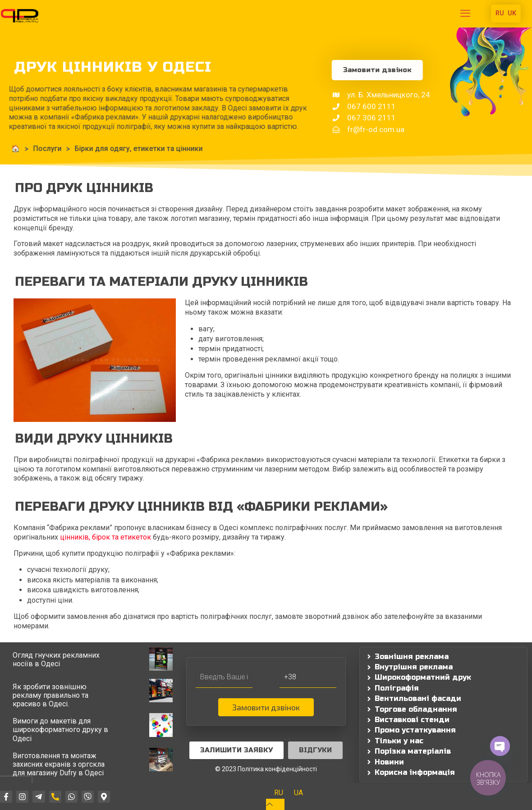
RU (500, 13)
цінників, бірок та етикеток (105, 537)
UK (512, 13)
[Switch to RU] (279, 793)
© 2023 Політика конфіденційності (266, 769)
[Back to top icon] (275, 804)
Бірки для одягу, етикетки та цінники (95, 149)
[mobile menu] (465, 14)
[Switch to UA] (298, 793)
